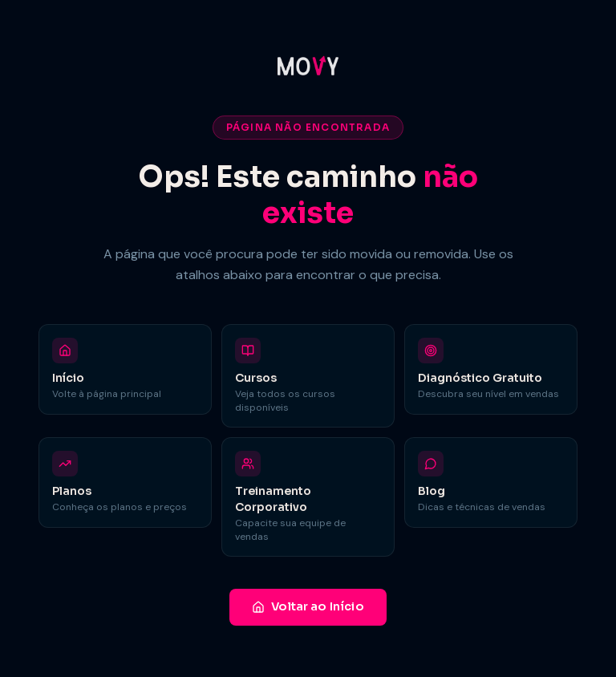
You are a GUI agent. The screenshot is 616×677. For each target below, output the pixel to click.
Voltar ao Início (308, 606)
